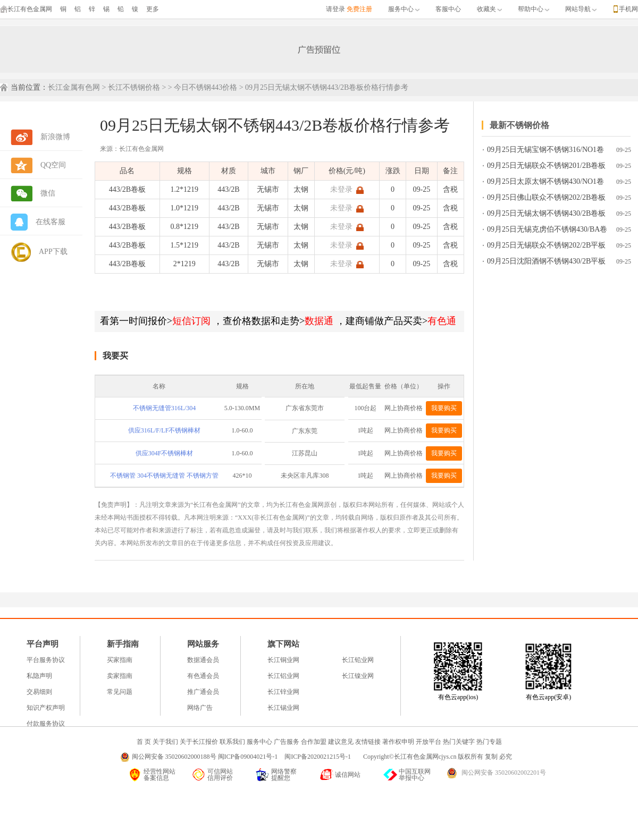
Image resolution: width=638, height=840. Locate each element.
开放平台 (429, 742)
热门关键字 (459, 742)
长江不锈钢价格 (134, 87)
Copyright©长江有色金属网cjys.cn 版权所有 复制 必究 (438, 757)
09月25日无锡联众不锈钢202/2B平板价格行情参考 (546, 247)
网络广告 (200, 708)
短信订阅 (191, 321)
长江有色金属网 (26, 9)
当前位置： (29, 87)
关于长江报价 (199, 742)
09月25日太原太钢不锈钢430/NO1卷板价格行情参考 (545, 184)
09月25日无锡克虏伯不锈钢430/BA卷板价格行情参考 (547, 231)
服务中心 (404, 9)
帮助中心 (534, 9)
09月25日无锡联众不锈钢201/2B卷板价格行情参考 (546, 168)
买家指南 (120, 660)
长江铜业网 (283, 660)
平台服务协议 (46, 660)
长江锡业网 (283, 708)
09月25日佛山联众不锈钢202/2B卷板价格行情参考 (546, 200)
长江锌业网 (283, 692)
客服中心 (448, 9)
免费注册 (359, 9)
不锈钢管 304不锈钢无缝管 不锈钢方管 (164, 476)
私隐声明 (39, 676)
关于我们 (165, 742)
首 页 (144, 742)
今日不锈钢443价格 (205, 87)
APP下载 (53, 252)
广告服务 (287, 742)
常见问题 (120, 692)
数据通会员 (203, 660)
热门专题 (489, 742)
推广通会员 (203, 692)
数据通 (319, 321)
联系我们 (232, 742)
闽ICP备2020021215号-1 (318, 757)
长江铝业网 (283, 676)
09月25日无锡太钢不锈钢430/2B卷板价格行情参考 (546, 215)
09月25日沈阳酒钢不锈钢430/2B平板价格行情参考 (546, 263)
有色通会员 (203, 676)
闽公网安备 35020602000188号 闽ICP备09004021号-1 (205, 757)
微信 (48, 193)
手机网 (628, 9)
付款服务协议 (46, 724)
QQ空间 (53, 165)
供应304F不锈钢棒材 (165, 453)
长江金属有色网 (74, 87)
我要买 (115, 356)
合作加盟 (314, 742)
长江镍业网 (358, 676)
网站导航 (581, 9)
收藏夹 (489, 9)
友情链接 (368, 742)
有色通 (442, 321)
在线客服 (51, 222)
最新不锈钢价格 (519, 125)
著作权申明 (398, 742)
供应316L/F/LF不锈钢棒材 (165, 430)
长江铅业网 (358, 660)
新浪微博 (55, 137)
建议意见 (341, 742)
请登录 (335, 9)
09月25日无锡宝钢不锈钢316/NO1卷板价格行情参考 (545, 152)
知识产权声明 (46, 708)
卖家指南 (120, 676)
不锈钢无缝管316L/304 (165, 408)
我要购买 (444, 408)
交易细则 (39, 692)
